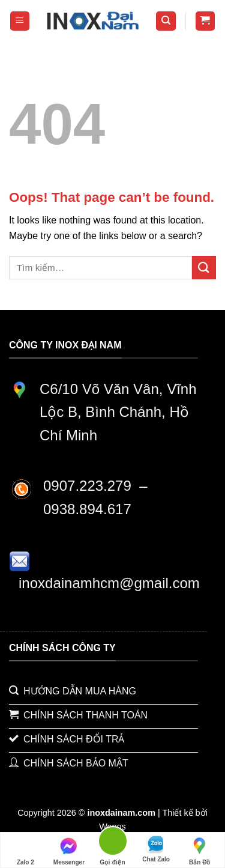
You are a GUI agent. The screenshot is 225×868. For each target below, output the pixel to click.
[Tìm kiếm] (166, 21)
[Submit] (204, 268)
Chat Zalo (156, 849)
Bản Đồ (199, 851)
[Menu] (20, 21)
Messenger (69, 851)
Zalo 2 (25, 851)
